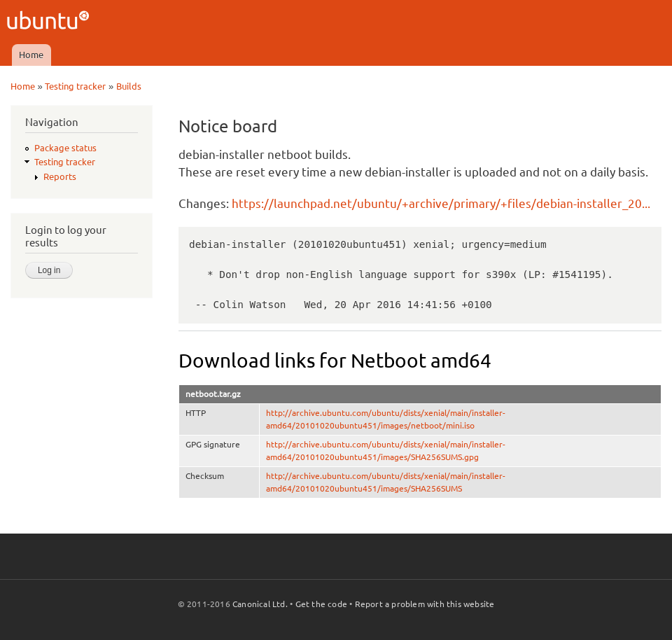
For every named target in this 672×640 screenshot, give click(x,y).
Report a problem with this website (425, 604)
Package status (65, 148)
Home (31, 55)
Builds (129, 86)
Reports (60, 176)
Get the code (321, 604)
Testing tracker (75, 86)
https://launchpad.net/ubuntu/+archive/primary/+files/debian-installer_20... (441, 203)
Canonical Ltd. (260, 604)
